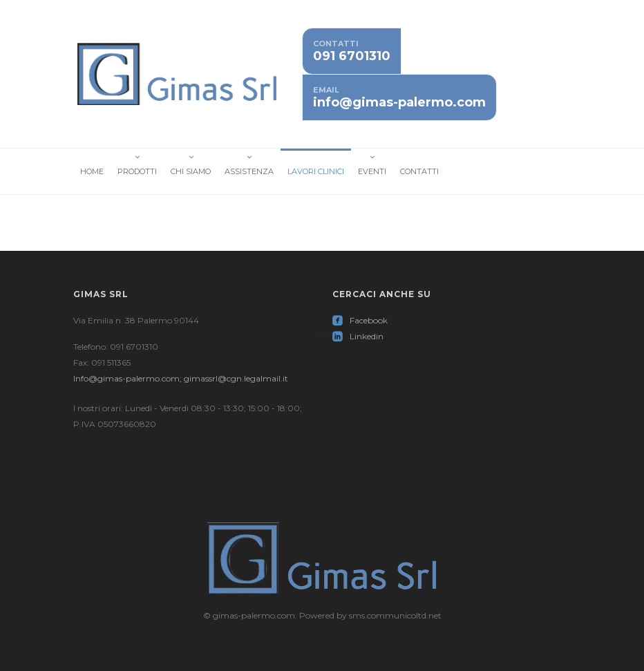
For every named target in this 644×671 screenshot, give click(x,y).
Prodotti (137, 171)
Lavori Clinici (316, 171)
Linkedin (358, 336)
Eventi (372, 171)
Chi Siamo (191, 171)
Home (92, 171)
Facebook (360, 320)
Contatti (419, 171)
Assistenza (249, 171)
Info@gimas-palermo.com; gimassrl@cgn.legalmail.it (181, 378)
